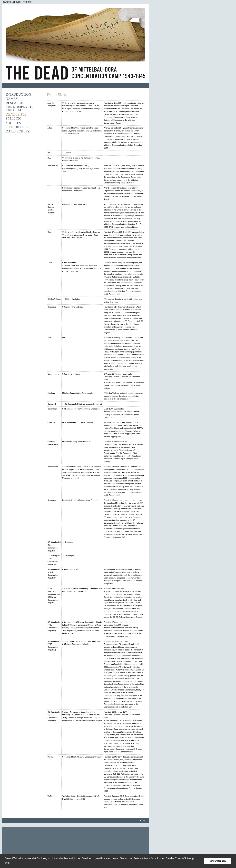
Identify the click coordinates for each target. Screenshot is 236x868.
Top (144, 820)
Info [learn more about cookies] (7, 863)
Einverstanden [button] (218, 861)
